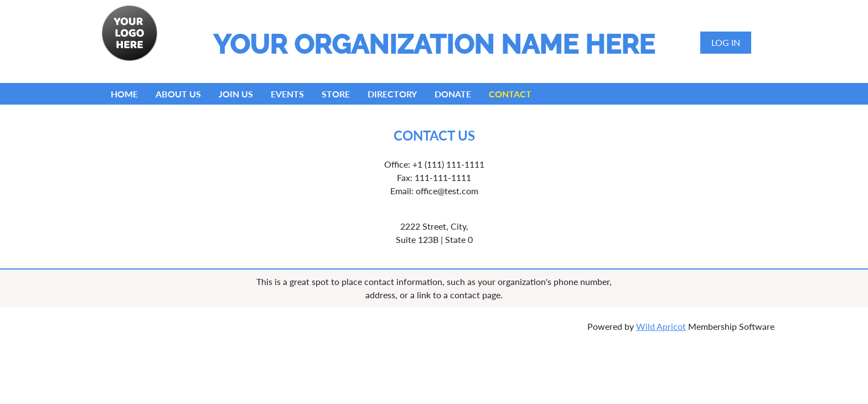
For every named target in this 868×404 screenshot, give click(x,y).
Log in (726, 42)
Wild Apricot (661, 326)
